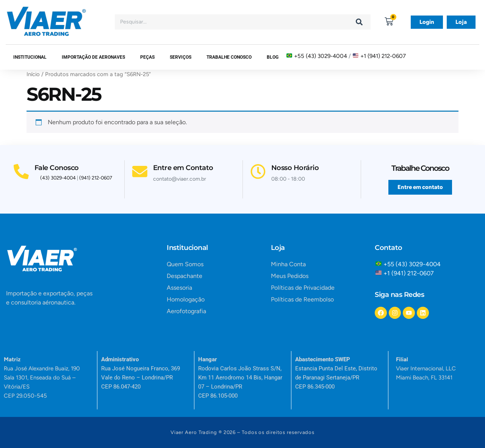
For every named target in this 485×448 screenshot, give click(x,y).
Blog (273, 57)
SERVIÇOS (181, 57)
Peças (147, 57)
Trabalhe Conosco (229, 57)
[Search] (359, 22)
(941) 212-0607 (96, 178)
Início (33, 74)
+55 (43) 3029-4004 (321, 56)
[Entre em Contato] (140, 164)
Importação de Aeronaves (93, 57)
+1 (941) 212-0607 (383, 56)
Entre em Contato (183, 161)
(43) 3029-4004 (58, 178)
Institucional (30, 57)
